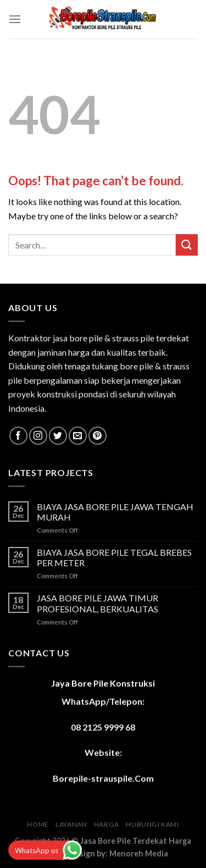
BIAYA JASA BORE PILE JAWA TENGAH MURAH (115, 512)
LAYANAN (71, 824)
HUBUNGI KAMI (152, 824)
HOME (38, 824)
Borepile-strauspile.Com (103, 778)
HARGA (107, 824)
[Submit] (187, 245)
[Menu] (15, 19)
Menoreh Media (139, 853)
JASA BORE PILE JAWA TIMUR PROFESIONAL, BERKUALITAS (98, 603)
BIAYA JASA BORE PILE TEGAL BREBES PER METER (114, 557)
